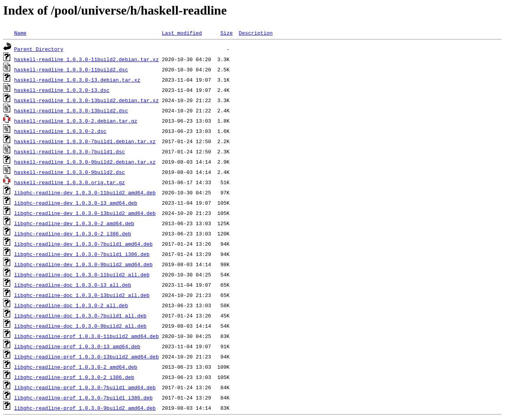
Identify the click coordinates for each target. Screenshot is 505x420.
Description (256, 33)
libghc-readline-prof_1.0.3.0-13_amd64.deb (77, 346)
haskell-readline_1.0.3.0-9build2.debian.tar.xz (85, 162)
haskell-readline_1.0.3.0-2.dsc (60, 131)
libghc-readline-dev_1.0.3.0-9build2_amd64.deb (83, 264)
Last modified (182, 33)
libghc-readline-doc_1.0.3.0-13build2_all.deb (82, 295)
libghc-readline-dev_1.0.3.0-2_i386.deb (73, 233)
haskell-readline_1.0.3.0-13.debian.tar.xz (77, 80)
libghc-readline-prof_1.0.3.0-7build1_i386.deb (83, 398)
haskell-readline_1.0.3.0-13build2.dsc (71, 110)
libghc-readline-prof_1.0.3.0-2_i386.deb (74, 377)
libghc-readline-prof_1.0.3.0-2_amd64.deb (76, 367)
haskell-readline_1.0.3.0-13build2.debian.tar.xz (87, 100)
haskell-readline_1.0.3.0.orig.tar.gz (70, 182)
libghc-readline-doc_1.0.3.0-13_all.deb (73, 285)
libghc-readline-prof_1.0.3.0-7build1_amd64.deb (85, 387)
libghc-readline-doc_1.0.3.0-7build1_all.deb (80, 315)
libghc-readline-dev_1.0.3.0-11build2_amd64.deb (85, 192)
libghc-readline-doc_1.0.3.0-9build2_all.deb (80, 326)
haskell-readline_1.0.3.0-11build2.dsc (71, 69)
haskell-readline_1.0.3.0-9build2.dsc (70, 172)
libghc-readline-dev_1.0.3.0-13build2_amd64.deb (85, 213)
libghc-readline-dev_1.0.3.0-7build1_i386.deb (82, 254)
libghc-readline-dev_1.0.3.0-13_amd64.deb (76, 203)
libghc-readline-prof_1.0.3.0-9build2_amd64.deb (85, 408)
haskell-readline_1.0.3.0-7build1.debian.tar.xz (85, 141)
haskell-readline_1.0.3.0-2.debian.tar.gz (76, 121)
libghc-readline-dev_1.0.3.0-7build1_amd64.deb (83, 244)
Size (226, 33)
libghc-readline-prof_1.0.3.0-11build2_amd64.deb (87, 336)
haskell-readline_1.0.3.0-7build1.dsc (70, 151)
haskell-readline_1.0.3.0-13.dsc (62, 90)
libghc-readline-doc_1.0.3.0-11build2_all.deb (82, 274)
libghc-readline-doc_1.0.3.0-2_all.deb (71, 305)
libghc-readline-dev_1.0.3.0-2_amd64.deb (74, 223)
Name (20, 33)
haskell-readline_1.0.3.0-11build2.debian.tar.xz (87, 59)
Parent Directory (39, 49)
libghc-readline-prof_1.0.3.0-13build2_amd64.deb (87, 357)
